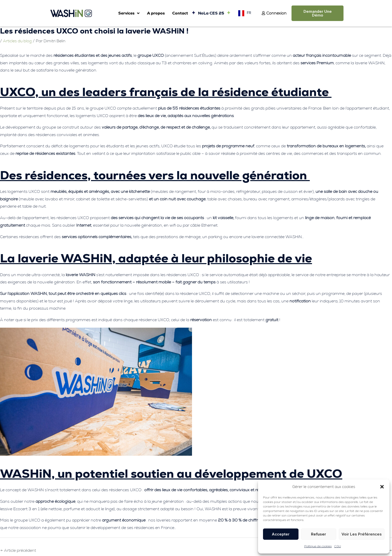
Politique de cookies (318, 546)
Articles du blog (17, 41)
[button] (382, 487)
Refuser (318, 534)
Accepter (281, 534)
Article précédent (18, 550)
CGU (338, 546)
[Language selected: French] (243, 13)
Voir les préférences (362, 534)
